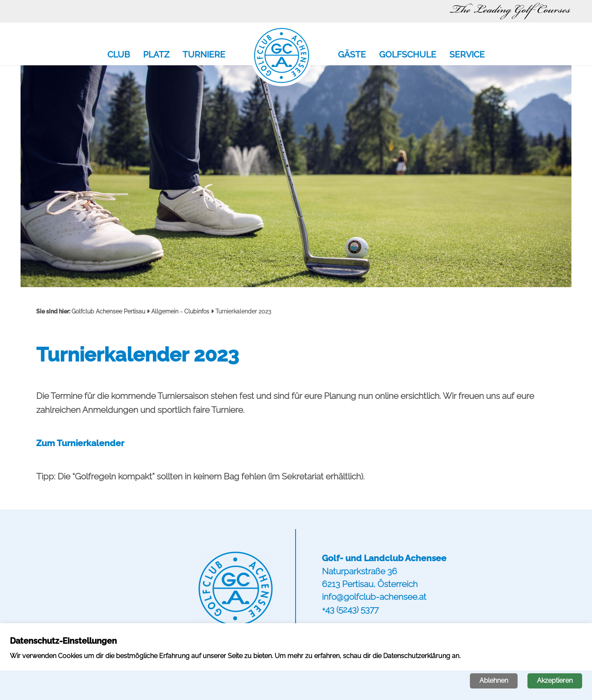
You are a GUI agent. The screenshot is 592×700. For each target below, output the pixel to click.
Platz (156, 55)
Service (467, 55)
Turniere (204, 55)
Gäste (352, 55)
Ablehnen (494, 680)
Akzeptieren (555, 680)
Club (119, 55)
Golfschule (408, 55)
